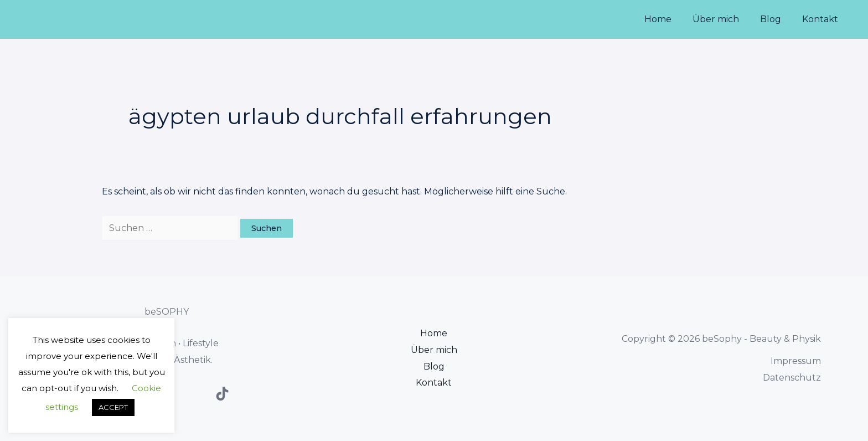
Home (670, 19)
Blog (776, 19)
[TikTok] (222, 394)
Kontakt (822, 19)
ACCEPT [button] (113, 407)
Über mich (724, 19)
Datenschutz (792, 378)
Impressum (796, 361)
